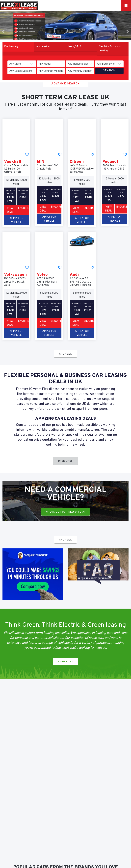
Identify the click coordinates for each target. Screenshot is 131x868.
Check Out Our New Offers (65, 512)
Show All (65, 354)
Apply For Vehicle (16, 220)
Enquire (23, 208)
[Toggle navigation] (126, 6)
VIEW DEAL (10, 210)
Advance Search (66, 84)
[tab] (18, 47)
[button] (3, 32)
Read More (65, 461)
